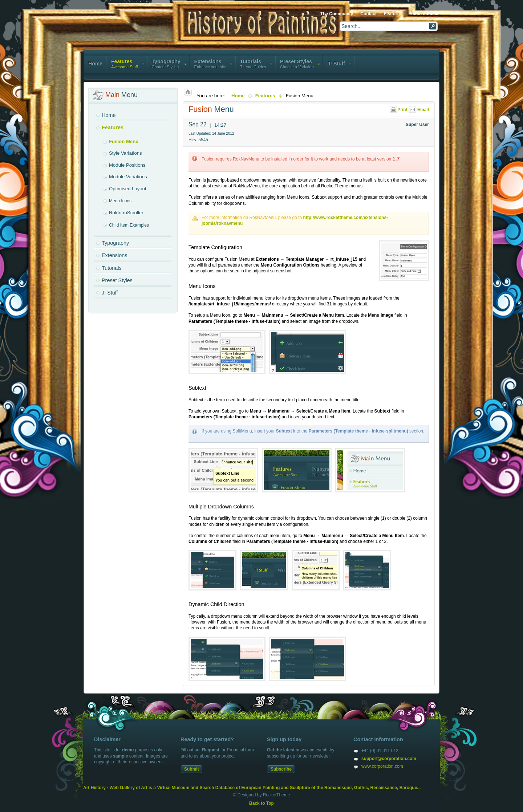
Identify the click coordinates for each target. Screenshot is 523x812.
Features (393, 14)
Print (399, 110)
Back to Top (261, 803)
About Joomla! (425, 14)
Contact (368, 14)
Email (419, 110)
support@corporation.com (389, 759)
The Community (337, 14)
